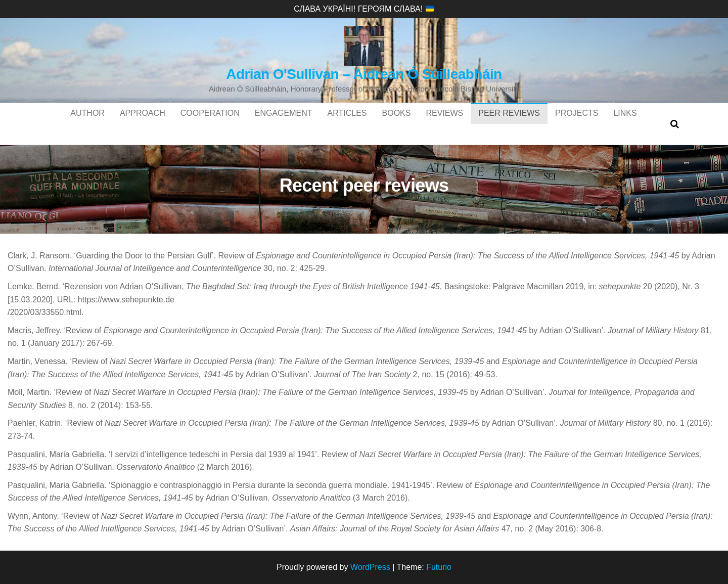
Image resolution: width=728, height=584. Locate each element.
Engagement (284, 123)
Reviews (444, 123)
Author (87, 123)
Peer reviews (509, 123)
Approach (143, 123)
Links (625, 123)
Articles (347, 123)
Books (397, 123)
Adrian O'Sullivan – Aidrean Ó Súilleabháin (364, 74)
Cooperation (210, 123)
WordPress (370, 567)
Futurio (439, 567)
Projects (577, 123)
